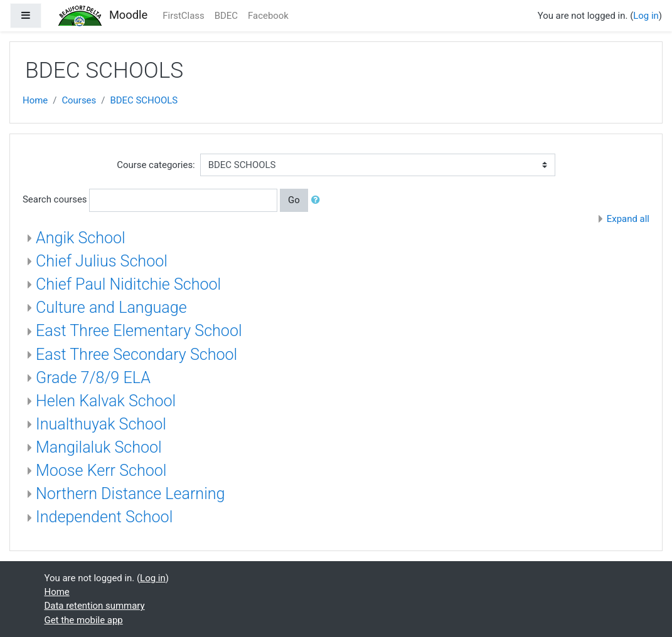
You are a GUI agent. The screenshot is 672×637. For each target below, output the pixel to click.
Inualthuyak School (101, 424)
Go (294, 200)
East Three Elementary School (139, 331)
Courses (79, 100)
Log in (646, 16)
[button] (318, 200)
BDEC (226, 16)
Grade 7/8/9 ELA (93, 378)
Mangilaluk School (99, 447)
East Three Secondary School (136, 355)
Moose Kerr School (101, 471)
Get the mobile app (84, 620)
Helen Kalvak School (106, 401)
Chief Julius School (102, 261)
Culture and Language (111, 308)
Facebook (268, 16)
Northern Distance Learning (130, 494)
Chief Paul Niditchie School (128, 284)
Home (35, 100)
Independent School (104, 517)
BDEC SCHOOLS (144, 100)
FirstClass (183, 16)
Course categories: (156, 165)
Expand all (628, 219)
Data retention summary (95, 606)
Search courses (55, 199)
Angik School (81, 238)
